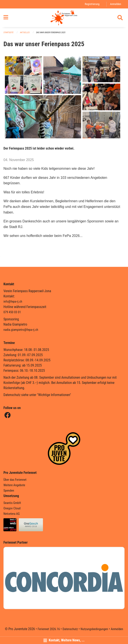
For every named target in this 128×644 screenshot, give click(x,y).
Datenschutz (70, 629)
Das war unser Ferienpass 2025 (51, 32)
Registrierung (92, 4)
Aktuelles (25, 32)
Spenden (9, 491)
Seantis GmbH (12, 503)
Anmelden (116, 4)
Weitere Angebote (14, 485)
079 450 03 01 (12, 312)
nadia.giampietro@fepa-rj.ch (21, 330)
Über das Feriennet (15, 480)
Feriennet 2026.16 (49, 629)
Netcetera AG (12, 514)
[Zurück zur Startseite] (64, 18)
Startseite (8, 32)
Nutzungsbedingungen (94, 629)
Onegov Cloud (12, 508)
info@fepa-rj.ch (13, 302)
